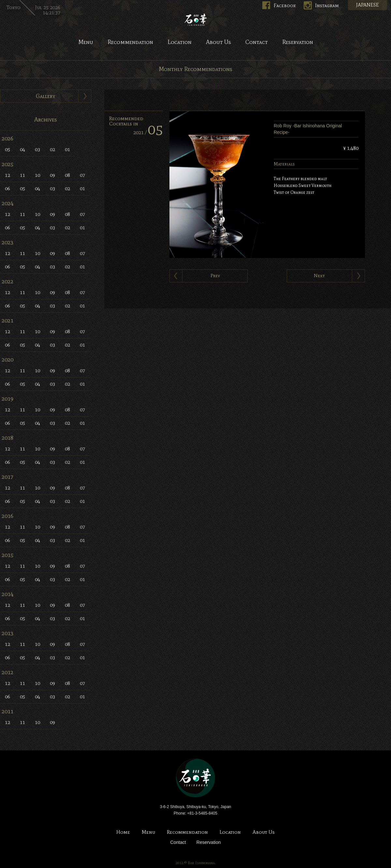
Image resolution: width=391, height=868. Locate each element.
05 (7, 149)
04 (22, 149)
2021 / (148, 132)
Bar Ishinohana (195, 778)
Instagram (327, 5)
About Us (218, 42)
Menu (86, 42)
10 (37, 175)
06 (7, 188)
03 (37, 149)
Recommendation (130, 42)
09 (52, 175)
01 (67, 149)
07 (82, 175)
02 (52, 149)
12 (7, 175)
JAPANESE (368, 5)
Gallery (46, 96)
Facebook (285, 5)
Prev (215, 276)
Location (180, 42)
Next (319, 276)
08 (67, 175)
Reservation (298, 42)
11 (22, 175)
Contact (257, 42)
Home (123, 832)
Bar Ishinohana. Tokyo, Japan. (195, 20)
